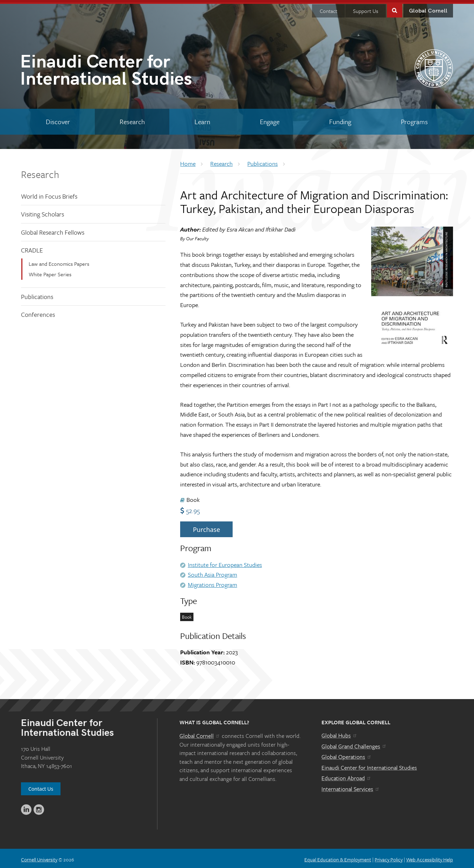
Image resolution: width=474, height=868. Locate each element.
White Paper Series (50, 272)
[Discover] (58, 119)
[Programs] (415, 119)
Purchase (206, 527)
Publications (37, 294)
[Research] (132, 119)
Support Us (366, 8)
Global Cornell (428, 9)
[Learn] (202, 119)
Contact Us (41, 786)
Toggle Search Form (395, 8)
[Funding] (340, 119)
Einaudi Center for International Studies (369, 765)
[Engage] (270, 119)
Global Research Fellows (53, 230)
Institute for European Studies (225, 562)
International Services (351, 787)
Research (40, 171)
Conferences (38, 312)
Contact (328, 8)
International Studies (128, 69)
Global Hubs (339, 733)
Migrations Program (213, 582)
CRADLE (32, 248)
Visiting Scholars (43, 212)
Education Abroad (346, 776)
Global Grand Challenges (354, 744)
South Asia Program (213, 572)
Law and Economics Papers (59, 261)
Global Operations (347, 754)
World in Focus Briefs (49, 193)
